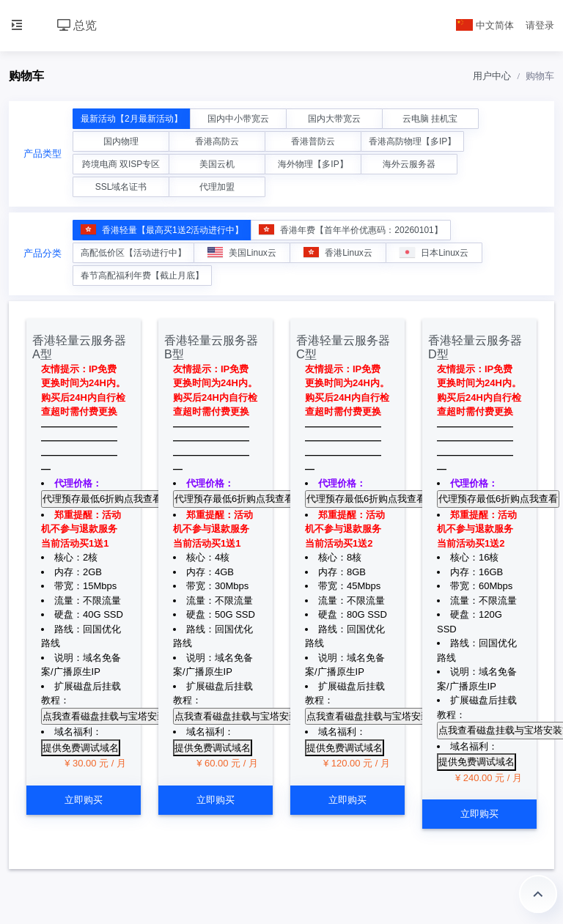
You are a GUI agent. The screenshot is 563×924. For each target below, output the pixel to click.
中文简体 (485, 25)
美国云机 (217, 164)
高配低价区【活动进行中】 (133, 253)
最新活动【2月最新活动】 (132, 119)
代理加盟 (217, 187)
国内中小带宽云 (238, 119)
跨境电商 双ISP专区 (121, 164)
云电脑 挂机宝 (430, 119)
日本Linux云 (434, 252)
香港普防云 (313, 141)
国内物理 (121, 141)
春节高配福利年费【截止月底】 (142, 276)
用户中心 (492, 76)
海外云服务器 (409, 164)
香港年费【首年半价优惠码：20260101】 (350, 230)
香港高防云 (217, 141)
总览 (77, 25)
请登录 (540, 25)
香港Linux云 (338, 252)
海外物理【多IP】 (313, 164)
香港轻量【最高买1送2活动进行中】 (162, 230)
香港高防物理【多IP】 (412, 141)
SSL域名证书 (121, 187)
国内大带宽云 (334, 119)
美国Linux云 (242, 252)
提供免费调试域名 (81, 748)
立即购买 (84, 800)
